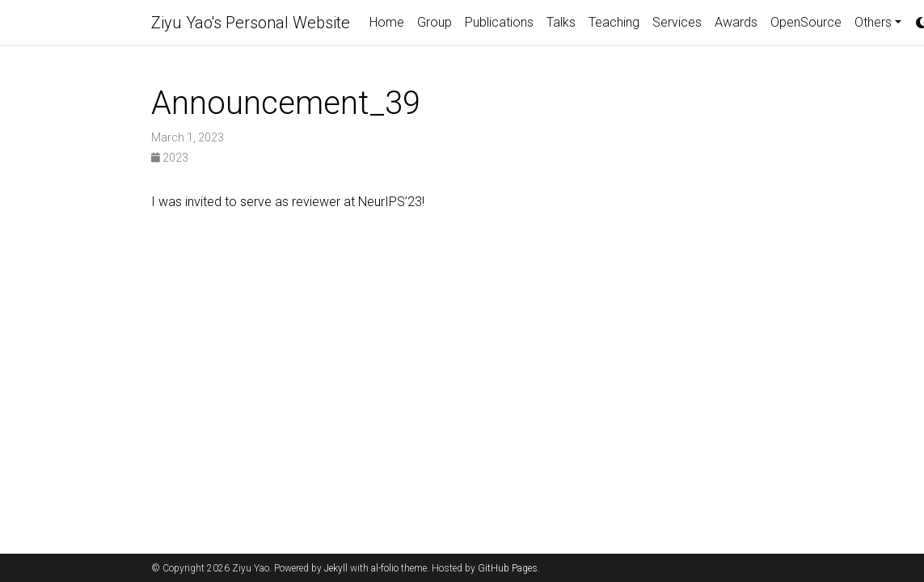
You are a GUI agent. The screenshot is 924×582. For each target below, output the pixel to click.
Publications (499, 22)
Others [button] (873, 22)
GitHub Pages (508, 568)
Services (677, 22)
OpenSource (806, 22)
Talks (561, 22)
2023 (170, 158)
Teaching (614, 22)
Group (435, 22)
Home (387, 22)
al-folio (385, 568)
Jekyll (336, 568)
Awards (736, 22)
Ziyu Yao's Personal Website (251, 23)
